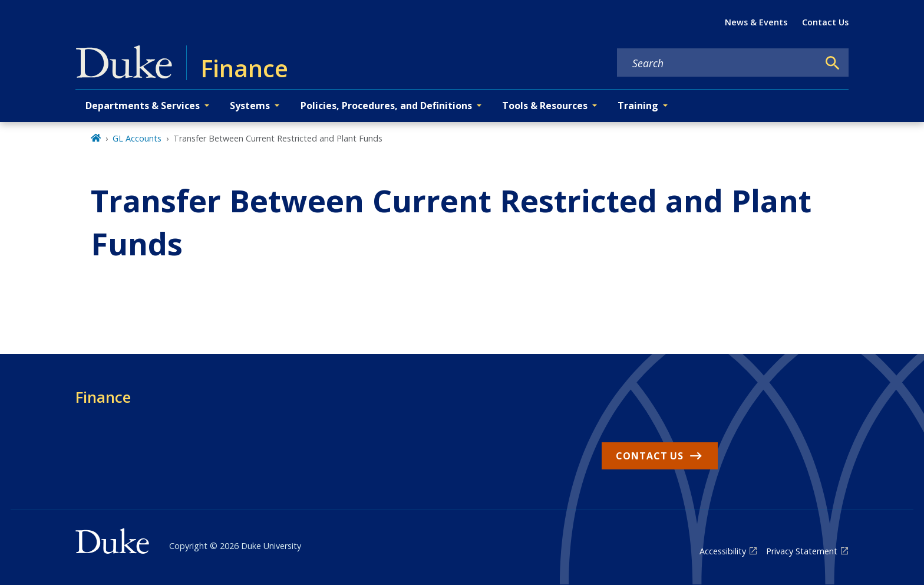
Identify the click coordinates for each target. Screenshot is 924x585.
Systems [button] (250, 106)
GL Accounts (137, 138)
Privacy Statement (802, 551)
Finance (103, 397)
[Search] (833, 63)
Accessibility (723, 551)
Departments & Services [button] (143, 106)
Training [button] (638, 106)
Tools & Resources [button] (545, 106)
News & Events (756, 22)
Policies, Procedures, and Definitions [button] (386, 106)
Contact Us (825, 22)
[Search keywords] (718, 63)
